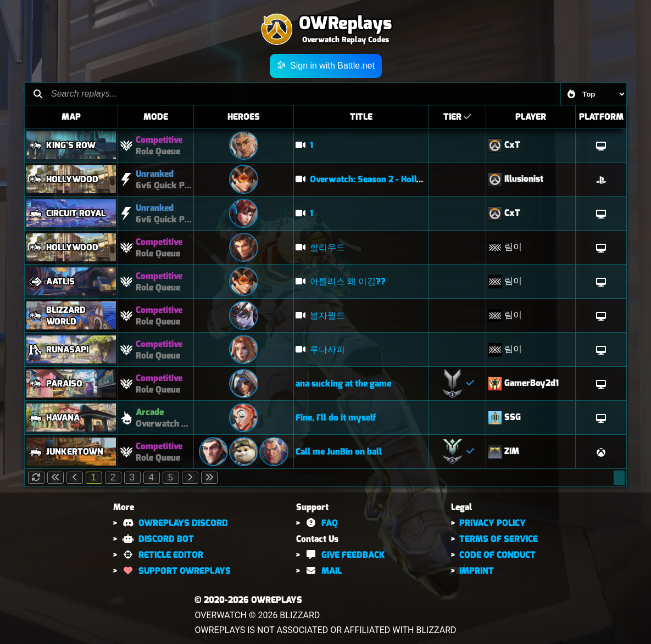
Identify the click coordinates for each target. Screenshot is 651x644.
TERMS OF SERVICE (499, 539)
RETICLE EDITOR (162, 555)
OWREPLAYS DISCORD (174, 523)
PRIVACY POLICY (493, 523)
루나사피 (320, 349)
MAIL (323, 571)
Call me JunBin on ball (339, 452)
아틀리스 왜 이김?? (341, 281)
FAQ (321, 523)
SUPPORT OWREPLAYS (176, 571)
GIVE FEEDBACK (344, 555)
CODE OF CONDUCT (497, 555)
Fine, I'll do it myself (336, 418)
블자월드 (320, 315)
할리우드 (320, 247)
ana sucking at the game (343, 383)
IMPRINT (477, 571)
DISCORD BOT (157, 539)
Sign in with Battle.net (325, 66)
